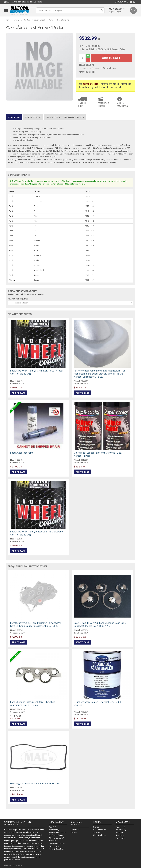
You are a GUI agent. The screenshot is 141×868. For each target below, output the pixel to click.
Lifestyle (17, 20)
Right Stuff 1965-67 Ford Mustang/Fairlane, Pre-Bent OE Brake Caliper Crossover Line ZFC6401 (36, 624)
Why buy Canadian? (57, 838)
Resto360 (53, 827)
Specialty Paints (63, 20)
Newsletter (120, 835)
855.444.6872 (10, 2)
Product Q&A (53, 117)
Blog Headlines (99, 835)
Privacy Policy (54, 846)
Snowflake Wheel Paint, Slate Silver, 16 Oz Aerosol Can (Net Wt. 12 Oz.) (37, 372)
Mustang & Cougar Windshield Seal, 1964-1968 (35, 784)
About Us (53, 841)
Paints (51, 20)
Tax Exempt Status (56, 835)
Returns (74, 832)
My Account (120, 827)
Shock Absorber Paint (22, 453)
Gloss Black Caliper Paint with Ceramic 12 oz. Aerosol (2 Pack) (98, 454)
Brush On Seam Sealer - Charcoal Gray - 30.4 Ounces (97, 703)
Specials (97, 832)
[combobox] (71, 303)
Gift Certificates (99, 830)
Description (14, 117)
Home (8, 20)
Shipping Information (57, 832)
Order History (121, 830)
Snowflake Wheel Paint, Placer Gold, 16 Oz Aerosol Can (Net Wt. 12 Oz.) (37, 533)
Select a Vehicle (90, 84)
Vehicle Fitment (33, 117)
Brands (96, 827)
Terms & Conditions (57, 849)
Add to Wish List (88, 72)
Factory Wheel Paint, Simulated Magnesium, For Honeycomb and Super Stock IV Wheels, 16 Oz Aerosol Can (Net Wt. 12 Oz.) (100, 374)
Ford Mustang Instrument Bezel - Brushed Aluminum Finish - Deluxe (33, 703)
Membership (121, 838)
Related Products (74, 117)
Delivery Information (57, 843)
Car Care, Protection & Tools (35, 20)
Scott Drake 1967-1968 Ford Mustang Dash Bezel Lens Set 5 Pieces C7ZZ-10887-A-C (100, 624)
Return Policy (54, 830)
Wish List (119, 832)
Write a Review (110, 68)
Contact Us (23, 2)
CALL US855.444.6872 (123, 104)
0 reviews (96, 68)
